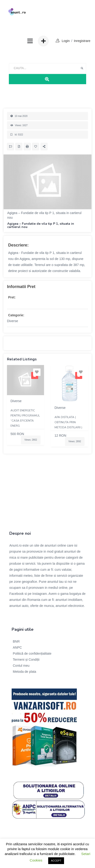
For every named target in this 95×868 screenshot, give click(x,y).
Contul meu (21, 666)
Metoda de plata (24, 672)
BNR (16, 641)
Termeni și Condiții (26, 660)
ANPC (17, 647)
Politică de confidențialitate (32, 653)
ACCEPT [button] (56, 861)
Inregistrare (82, 41)
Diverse (12, 321)
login (66, 41)
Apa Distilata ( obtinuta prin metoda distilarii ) (68, 422)
